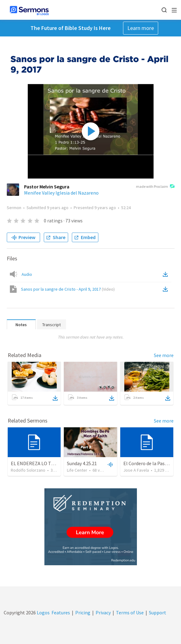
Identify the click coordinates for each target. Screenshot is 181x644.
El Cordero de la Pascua (148, 463)
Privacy (103, 612)
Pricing (83, 612)
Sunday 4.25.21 (82, 463)
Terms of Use (130, 612)
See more (164, 355)
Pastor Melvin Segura (47, 187)
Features (61, 612)
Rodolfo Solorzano (28, 470)
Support (158, 612)
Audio (27, 274)
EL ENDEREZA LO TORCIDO (40, 463)
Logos (43, 612)
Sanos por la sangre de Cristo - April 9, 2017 (68, 289)
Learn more (141, 28)
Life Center (77, 470)
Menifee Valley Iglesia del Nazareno (61, 193)
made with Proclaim (155, 187)
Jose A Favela (136, 470)
